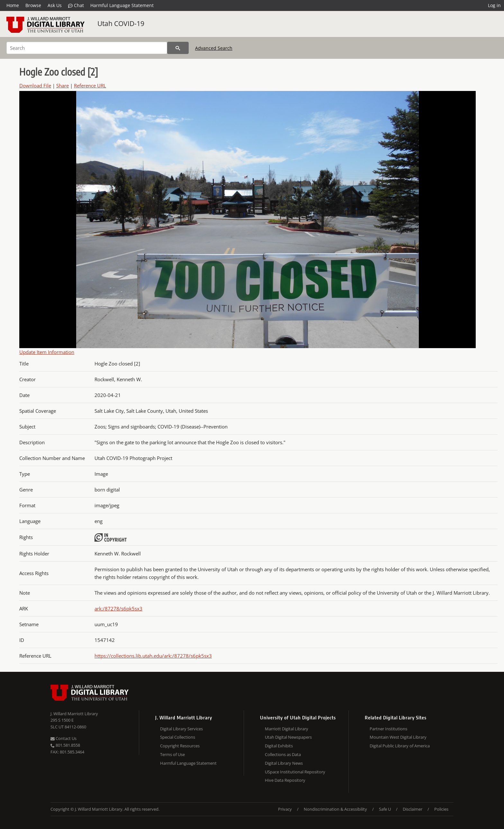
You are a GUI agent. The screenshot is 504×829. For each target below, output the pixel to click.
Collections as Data (283, 754)
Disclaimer (413, 809)
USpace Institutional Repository (295, 772)
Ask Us (55, 5)
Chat (76, 5)
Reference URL (90, 86)
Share (63, 86)
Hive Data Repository (285, 780)
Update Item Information (47, 352)
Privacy (285, 809)
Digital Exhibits (279, 746)
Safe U (385, 809)
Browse (33, 5)
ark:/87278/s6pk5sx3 (118, 608)
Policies (441, 809)
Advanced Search (214, 48)
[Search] (87, 48)
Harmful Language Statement (122, 5)
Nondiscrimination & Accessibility (335, 809)
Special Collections (178, 737)
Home (13, 5)
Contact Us (63, 738)
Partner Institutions (388, 729)
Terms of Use (172, 754)
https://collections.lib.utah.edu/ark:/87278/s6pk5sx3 (153, 656)
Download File (35, 86)
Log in (494, 5)
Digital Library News (284, 763)
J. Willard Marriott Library (74, 714)
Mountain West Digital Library (398, 737)
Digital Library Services (181, 729)
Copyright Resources (180, 746)
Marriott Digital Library (287, 729)
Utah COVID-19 (121, 23)
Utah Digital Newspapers (288, 737)
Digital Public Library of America (400, 746)
